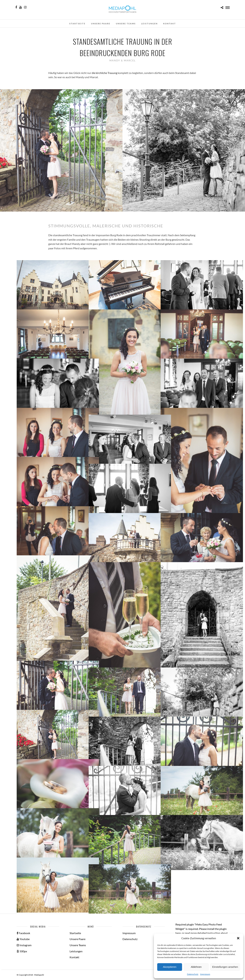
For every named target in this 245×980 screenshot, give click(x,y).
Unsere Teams (126, 24)
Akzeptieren (170, 967)
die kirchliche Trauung (104, 73)
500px (22, 951)
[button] (238, 938)
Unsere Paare (101, 24)
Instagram (24, 945)
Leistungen (149, 24)
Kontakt (170, 24)
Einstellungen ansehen (225, 967)
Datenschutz (193, 974)
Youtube (23, 939)
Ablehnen (196, 967)
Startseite (77, 24)
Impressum (205, 974)
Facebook (23, 933)
